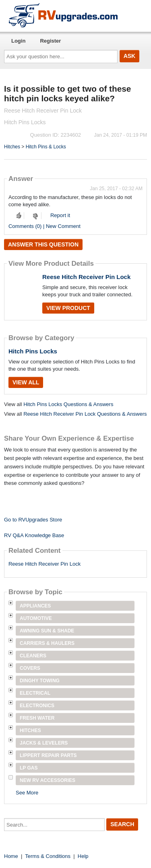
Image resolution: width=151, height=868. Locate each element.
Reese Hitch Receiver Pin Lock (86, 277)
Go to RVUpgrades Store (33, 520)
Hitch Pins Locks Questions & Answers (68, 404)
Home (11, 856)
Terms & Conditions (48, 856)
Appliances (35, 606)
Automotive (36, 618)
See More (27, 793)
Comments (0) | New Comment (44, 226)
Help (83, 856)
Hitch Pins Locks (33, 351)
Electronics (37, 706)
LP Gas (29, 768)
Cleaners (33, 656)
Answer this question (43, 244)
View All (26, 382)
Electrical (35, 693)
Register (50, 41)
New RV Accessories (48, 780)
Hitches (12, 147)
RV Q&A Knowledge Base (34, 535)
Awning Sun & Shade (47, 631)
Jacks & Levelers (44, 743)
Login (18, 41)
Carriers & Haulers (47, 643)
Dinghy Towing (40, 681)
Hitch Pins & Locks (46, 147)
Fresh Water (37, 718)
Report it (60, 215)
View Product (68, 308)
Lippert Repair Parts (48, 755)
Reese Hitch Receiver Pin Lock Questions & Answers (85, 414)
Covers (30, 668)
